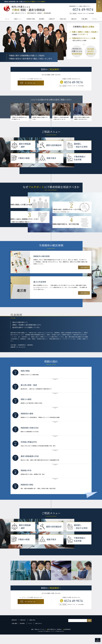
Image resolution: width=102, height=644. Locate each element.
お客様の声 (52, 19)
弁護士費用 (84, 19)
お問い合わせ (38, 633)
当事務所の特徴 (31, 19)
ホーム (7, 19)
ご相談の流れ (63, 19)
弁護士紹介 (74, 19)
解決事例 (42, 19)
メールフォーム (31, 83)
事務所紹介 (15, 631)
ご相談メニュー (18, 19)
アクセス (94, 19)
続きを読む (83, 269)
